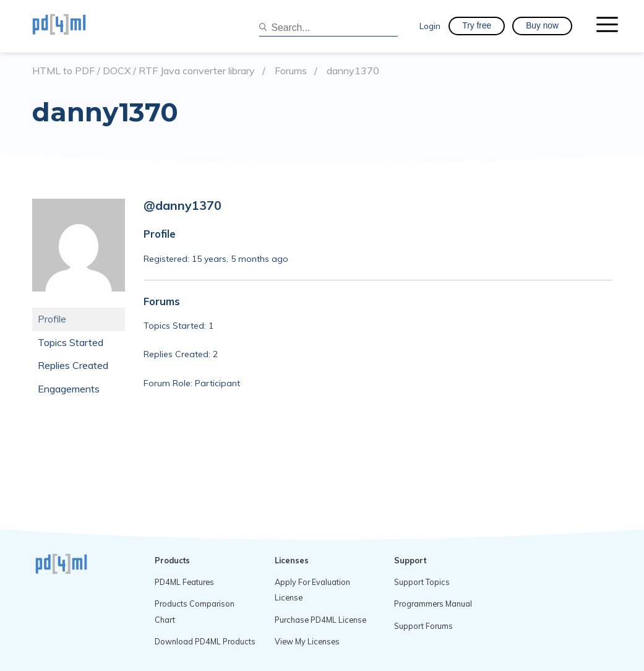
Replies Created (73, 365)
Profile (52, 319)
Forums (291, 71)
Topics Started (71, 342)
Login (430, 26)
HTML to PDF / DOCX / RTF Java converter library (144, 71)
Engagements (69, 389)
